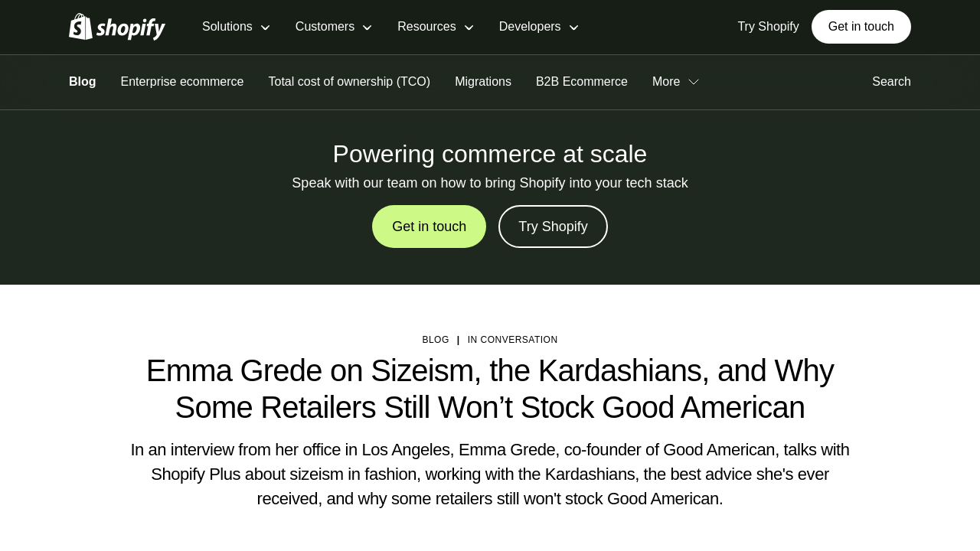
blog (435, 340)
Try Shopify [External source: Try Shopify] (768, 26)
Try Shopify (553, 227)
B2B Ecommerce (582, 82)
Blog (83, 82)
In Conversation (513, 340)
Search (892, 82)
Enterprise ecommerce (183, 82)
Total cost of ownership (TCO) (350, 82)
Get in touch (861, 26)
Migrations (483, 82)
